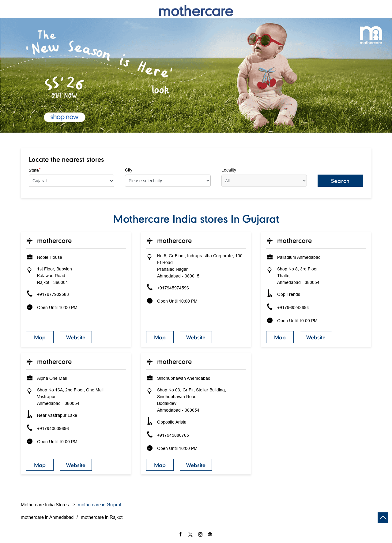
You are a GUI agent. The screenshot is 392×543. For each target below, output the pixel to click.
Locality (229, 170)
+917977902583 (53, 294)
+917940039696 (53, 428)
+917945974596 (173, 288)
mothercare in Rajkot (102, 517)
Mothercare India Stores (45, 505)
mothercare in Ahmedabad (47, 517)
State (35, 170)
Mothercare (54, 240)
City (129, 170)
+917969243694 (293, 307)
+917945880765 (173, 435)
